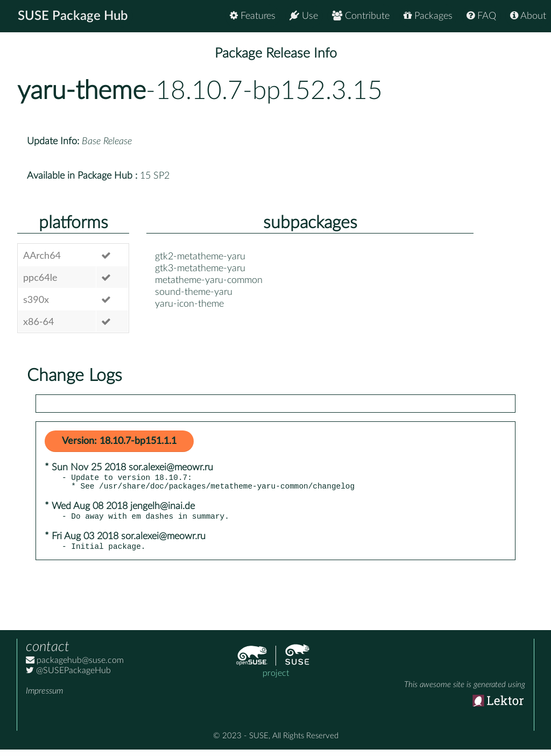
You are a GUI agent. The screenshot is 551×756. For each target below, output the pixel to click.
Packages (428, 16)
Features (253, 16)
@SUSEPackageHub (68, 677)
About (528, 16)
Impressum (44, 697)
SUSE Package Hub (73, 16)
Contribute (361, 16)
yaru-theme (82, 91)
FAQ (481, 16)
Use (304, 16)
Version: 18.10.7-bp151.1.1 (119, 441)
